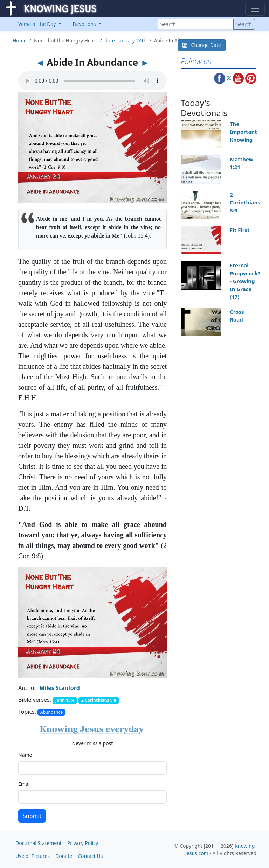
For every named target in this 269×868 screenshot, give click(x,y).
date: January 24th (126, 40)
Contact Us (90, 856)
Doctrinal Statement (39, 843)
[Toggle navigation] (255, 9)
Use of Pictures (33, 856)
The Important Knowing (243, 132)
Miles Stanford (60, 688)
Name (25, 755)
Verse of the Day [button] (38, 24)
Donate (64, 856)
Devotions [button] (85, 24)
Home (20, 40)
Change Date (202, 45)
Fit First (240, 230)
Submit (32, 816)
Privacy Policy (83, 843)
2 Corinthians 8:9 (245, 202)
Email (25, 784)
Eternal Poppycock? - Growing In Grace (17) (245, 281)
